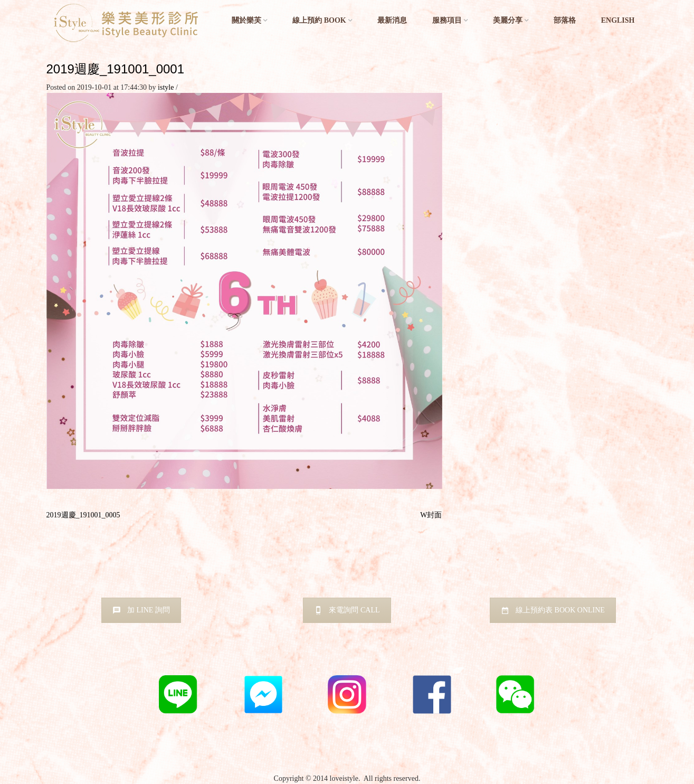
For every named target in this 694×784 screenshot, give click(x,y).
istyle (166, 87)
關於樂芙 (246, 20)
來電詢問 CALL (347, 610)
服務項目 (447, 20)
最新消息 (392, 20)
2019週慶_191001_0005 (83, 515)
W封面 (431, 515)
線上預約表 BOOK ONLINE (553, 610)
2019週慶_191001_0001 (116, 69)
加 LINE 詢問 (141, 610)
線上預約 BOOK (319, 20)
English (618, 20)
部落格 (565, 20)
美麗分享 (508, 20)
